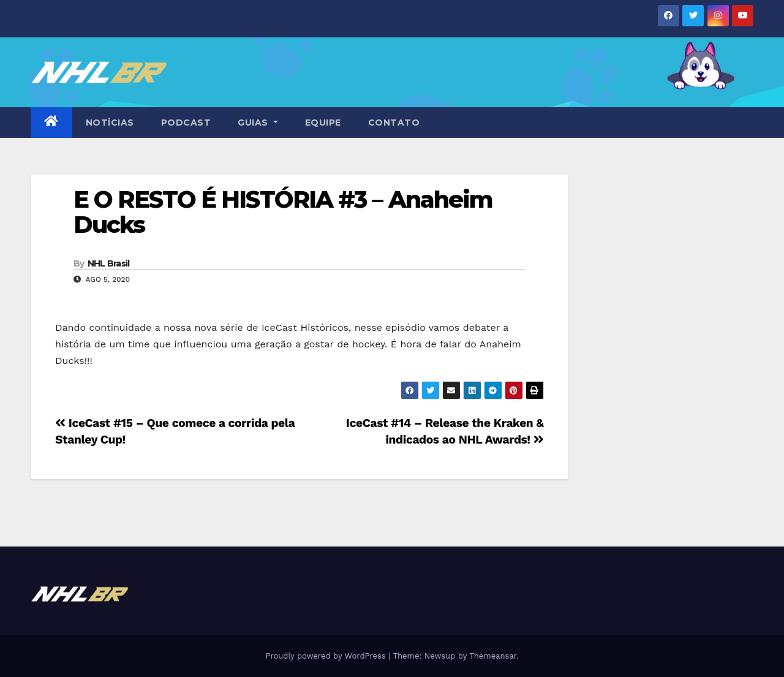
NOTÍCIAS (110, 123)
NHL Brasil (109, 263)
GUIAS (258, 123)
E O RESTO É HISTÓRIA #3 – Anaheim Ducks (283, 212)
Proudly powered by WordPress (327, 656)
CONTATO (394, 123)
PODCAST (186, 123)
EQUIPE (323, 123)
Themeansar (493, 656)
